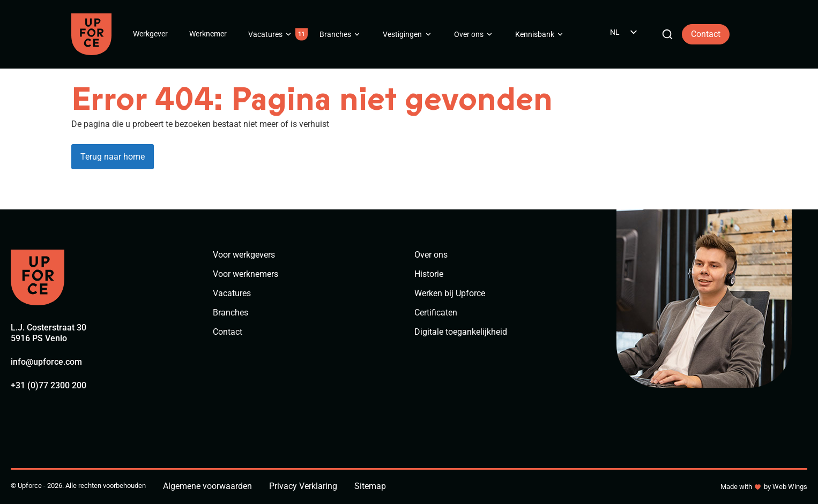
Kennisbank (535, 34)
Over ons (469, 34)
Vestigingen (402, 34)
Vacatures (265, 34)
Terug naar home (113, 157)
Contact (706, 34)
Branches (335, 34)
